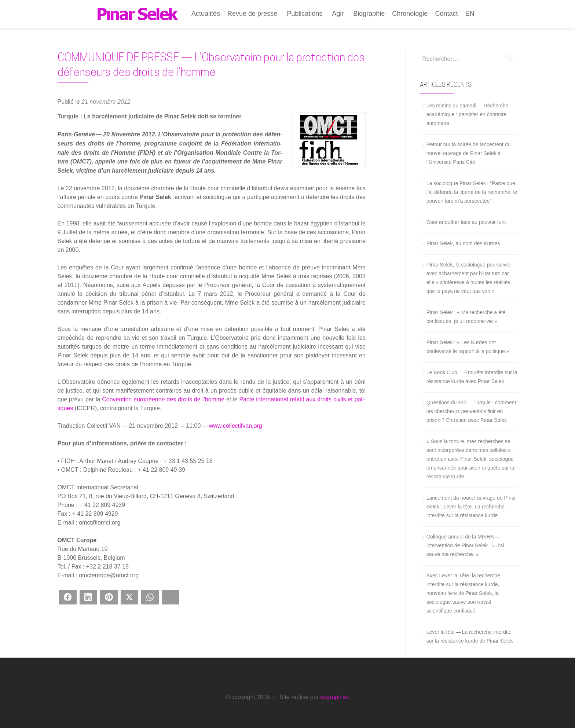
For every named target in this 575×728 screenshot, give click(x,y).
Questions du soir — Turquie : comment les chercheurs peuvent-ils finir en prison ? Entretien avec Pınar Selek (471, 411)
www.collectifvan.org (236, 426)
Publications (305, 14)
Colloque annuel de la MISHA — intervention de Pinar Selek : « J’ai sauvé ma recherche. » (465, 545)
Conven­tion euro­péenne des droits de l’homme (163, 399)
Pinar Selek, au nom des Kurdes (463, 243)
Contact (446, 14)
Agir (338, 14)
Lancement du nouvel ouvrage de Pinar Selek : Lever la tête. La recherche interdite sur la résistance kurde (471, 507)
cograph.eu (335, 697)
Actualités (206, 14)
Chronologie (410, 14)
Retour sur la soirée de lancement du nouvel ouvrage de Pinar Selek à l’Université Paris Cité (469, 153)
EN (470, 14)
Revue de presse (252, 14)
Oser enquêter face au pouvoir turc (466, 222)
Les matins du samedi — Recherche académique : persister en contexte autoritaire (467, 114)
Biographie (369, 14)
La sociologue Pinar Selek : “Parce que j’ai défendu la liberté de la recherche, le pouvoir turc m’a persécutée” (472, 192)
